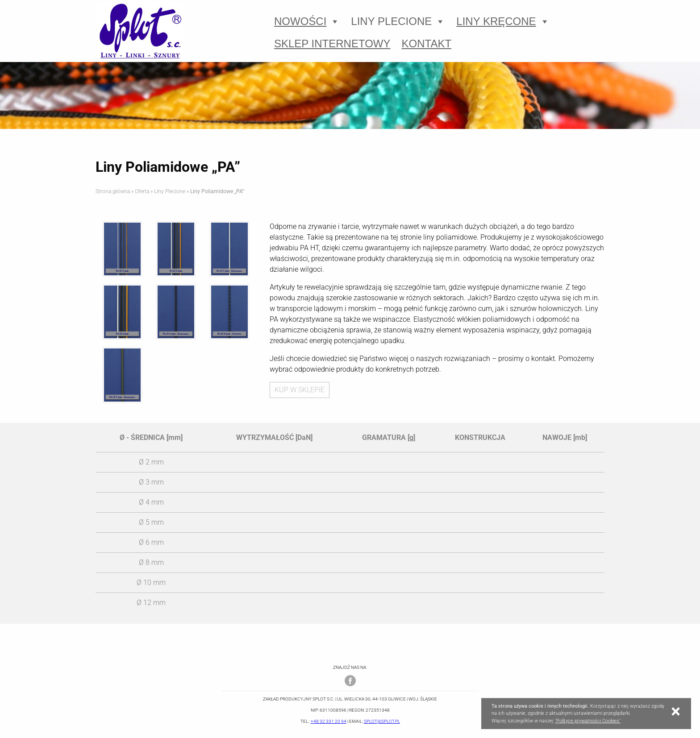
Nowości (307, 21)
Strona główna (113, 191)
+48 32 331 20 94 (329, 721)
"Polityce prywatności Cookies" (588, 721)
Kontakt (427, 44)
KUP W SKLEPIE (300, 390)
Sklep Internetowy (332, 44)
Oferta (142, 191)
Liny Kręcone (503, 21)
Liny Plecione (398, 21)
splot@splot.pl (382, 721)
